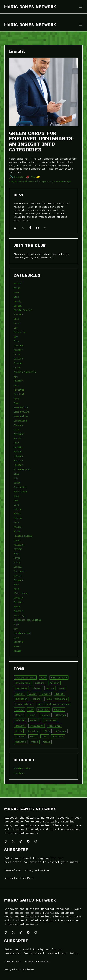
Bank (16, 297)
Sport (17, 607)
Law (16, 500)
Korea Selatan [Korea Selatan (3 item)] (24, 704)
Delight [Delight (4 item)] (54, 683)
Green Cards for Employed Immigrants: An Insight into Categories (42, 142)
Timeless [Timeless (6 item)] (58, 736)
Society (18, 598)
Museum (18, 518)
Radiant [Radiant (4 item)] (20, 726)
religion (19, 545)
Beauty (18, 301)
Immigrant (43, 181)
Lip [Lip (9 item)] (31, 710)
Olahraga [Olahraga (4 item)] (61, 715)
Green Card (33, 181)
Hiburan (18, 456)
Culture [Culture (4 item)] (40, 683)
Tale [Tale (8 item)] (45, 736)
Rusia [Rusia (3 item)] (19, 731)
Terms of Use (12, 870)
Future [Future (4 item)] (50, 688)
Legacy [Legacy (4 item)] (19, 710)
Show (16, 585)
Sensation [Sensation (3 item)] (33, 731)
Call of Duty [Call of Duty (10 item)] (59, 678)
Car (16, 328)
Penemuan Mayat (63, 181)
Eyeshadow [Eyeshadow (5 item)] (21, 688)
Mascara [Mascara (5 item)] (59, 710)
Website (18, 642)
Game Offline (22, 412)
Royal (17, 558)
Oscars (18, 527)
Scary (17, 562)
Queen (17, 540)
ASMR (16, 292)
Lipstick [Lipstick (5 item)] (43, 710)
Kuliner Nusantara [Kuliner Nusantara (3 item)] (58, 704)
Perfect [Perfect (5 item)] (35, 720)
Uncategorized (22, 633)
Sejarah (18, 580)
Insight (52, 181)
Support (18, 611)
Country (18, 350)
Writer (18, 651)
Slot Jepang (21, 593)
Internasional (22, 469)
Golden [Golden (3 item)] (19, 694)
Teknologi (20, 615)
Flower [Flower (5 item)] (37, 688)
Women (17, 646)
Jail (16, 474)
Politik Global (23, 536)
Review (18, 549)
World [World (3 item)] (47, 742)
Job (16, 478)
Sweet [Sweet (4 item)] (33, 736)
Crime (17, 354)
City (16, 341)
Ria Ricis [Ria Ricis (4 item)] (54, 726)
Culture (18, 359)
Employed (22, 181)
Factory (18, 381)
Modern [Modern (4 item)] (19, 715)
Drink (17, 368)
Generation (20, 421)
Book (16, 319)
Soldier (18, 602)
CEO (16, 337)
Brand (17, 323)
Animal (18, 284)
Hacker (18, 438)
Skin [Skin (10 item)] (47, 731)
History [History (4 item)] (45, 694)
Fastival (19, 390)
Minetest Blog (22, 768)
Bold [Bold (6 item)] (43, 678)
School (18, 567)
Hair (16, 443)
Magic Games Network (30, 7)
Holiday (18, 465)
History (18, 460)
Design (18, 363)
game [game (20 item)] (62, 688)
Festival (19, 394)
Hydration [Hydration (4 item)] (21, 699)
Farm (16, 385)
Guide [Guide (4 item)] (32, 694)
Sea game (19, 571)
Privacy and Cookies (37, 870)
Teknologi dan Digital (27, 620)
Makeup (18, 509)
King (16, 496)
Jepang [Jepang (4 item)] (37, 699)
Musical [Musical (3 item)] (45, 715)
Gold (16, 430)
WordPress (28, 878)
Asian (17, 288)
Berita (18, 306)
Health (18, 447)
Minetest (19, 773)
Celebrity (20, 332)
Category (13, 181)
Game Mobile (21, 407)
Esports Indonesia (25, 372)
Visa (33, 177)
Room (16, 553)
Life (16, 505)
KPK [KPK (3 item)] (40, 704)
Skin (16, 589)
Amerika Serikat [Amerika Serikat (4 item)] (25, 678)
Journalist (20, 487)
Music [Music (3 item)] (32, 715)
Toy (16, 629)
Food (16, 399)
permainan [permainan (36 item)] (51, 720)
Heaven (18, 452)
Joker (17, 483)
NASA (16, 522)
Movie (17, 514)
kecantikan (20, 492)
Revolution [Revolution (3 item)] (37, 726)
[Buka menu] (80, 7)
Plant (17, 531)
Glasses (18, 425)
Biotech (18, 314)
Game (16, 403)
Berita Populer (23, 310)
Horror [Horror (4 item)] (59, 694)
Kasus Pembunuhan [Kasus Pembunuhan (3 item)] (56, 699)
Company (18, 346)
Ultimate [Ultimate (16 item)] (21, 742)
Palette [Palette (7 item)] (20, 720)
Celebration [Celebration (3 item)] (23, 683)
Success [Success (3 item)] (20, 736)
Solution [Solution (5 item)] (61, 731)
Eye (16, 376)
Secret (18, 576)
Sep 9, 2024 (19, 177)
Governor (19, 434)
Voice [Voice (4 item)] (35, 742)
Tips (16, 624)
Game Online (21, 416)
